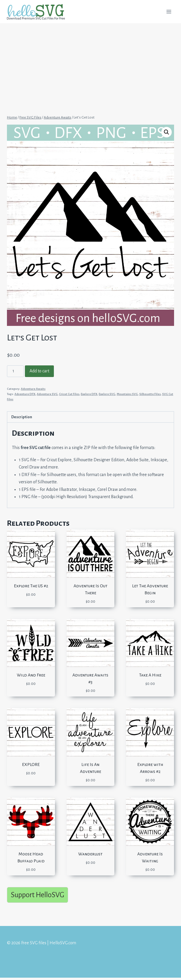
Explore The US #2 (31, 586)
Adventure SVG (47, 394)
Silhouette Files (150, 394)
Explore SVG (107, 394)
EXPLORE (31, 764)
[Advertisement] (91, 66)
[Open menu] (169, 11)
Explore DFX (89, 394)
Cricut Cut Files (69, 394)
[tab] (91, 417)
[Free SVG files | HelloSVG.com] (38, 12)
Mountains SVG (127, 394)
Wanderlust (90, 854)
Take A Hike (150, 675)
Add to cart (39, 371)
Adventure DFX (25, 394)
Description (22, 417)
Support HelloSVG (38, 895)
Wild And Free (31, 675)
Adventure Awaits (33, 389)
